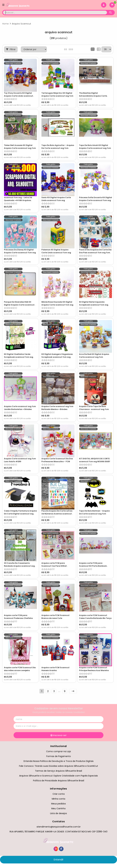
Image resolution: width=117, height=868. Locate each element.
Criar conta (59, 793)
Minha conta (58, 798)
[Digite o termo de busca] (55, 13)
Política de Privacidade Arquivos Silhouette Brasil (59, 780)
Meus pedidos (58, 803)
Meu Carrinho (58, 808)
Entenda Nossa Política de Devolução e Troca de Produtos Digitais (59, 760)
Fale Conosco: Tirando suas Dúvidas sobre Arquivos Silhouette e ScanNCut (58, 765)
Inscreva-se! (58, 735)
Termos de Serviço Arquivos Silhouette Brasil (58, 770)
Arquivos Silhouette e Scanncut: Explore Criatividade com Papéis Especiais (58, 775)
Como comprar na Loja (58, 750)
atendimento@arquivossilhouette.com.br (59, 826)
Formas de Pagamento (59, 755)
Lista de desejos (58, 813)
